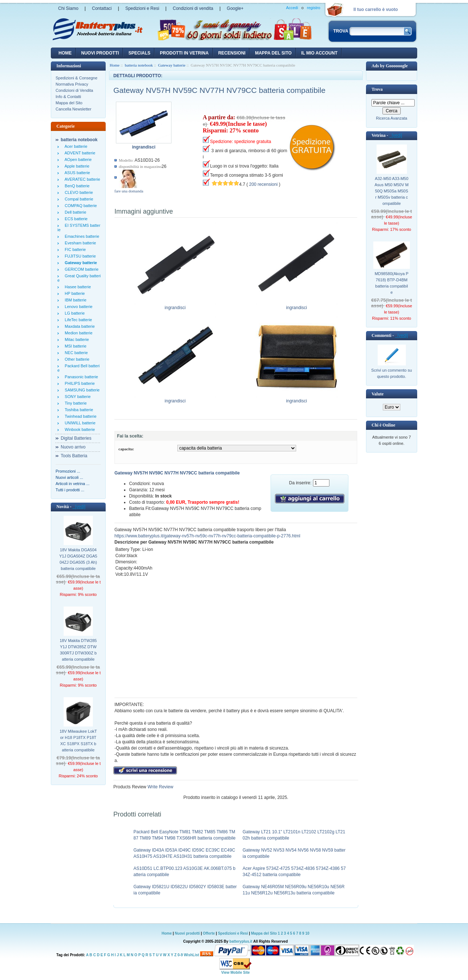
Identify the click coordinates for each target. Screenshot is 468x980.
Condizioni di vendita (193, 8)
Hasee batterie (77, 287)
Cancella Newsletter (73, 109)
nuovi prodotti (100, 53)
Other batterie (76, 359)
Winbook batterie (79, 429)
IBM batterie (74, 300)
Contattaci (102, 8)
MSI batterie (74, 346)
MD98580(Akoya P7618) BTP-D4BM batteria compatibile (392, 283)
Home (65, 53)
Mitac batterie (76, 339)
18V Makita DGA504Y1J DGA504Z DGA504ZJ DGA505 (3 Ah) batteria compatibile (78, 559)
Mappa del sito (273, 53)
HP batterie (74, 293)
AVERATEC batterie (81, 179)
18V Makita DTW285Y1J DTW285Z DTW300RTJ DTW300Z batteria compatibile (78, 650)
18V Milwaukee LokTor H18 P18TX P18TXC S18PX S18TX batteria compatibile (78, 741)
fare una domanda (129, 191)
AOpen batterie (77, 159)
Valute (378, 394)
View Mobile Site (235, 973)
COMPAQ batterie (80, 206)
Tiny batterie (75, 403)
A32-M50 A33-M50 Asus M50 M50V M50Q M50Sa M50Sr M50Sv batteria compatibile (392, 191)
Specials (139, 53)
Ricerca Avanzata (391, 118)
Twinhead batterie (80, 416)
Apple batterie (76, 166)
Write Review (160, 787)
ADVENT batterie (79, 153)
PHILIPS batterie (79, 383)
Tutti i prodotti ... (70, 490)
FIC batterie (74, 249)
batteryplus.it (241, 941)
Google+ (235, 8)
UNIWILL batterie (79, 423)
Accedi (292, 8)
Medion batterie (78, 333)
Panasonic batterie (80, 377)
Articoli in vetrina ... (73, 484)
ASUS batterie (76, 173)
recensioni (232, 53)
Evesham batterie (79, 243)
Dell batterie (74, 212)
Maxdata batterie (79, 326)
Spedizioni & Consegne (76, 78)
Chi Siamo (68, 8)
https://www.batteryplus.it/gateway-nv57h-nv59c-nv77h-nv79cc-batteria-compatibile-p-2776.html (207, 536)
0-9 (180, 955)
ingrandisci (175, 305)
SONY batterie (77, 397)
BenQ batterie (76, 186)
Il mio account (319, 53)
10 (307, 933)
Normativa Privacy (72, 84)
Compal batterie (78, 199)
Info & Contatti (68, 97)
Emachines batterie (81, 236)
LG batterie (74, 313)
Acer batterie (75, 146)
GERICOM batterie (80, 269)
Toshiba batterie (78, 410)
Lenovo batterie (78, 307)
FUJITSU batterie (79, 256)
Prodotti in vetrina (184, 53)
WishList (192, 955)
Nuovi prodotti (187, 933)
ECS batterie (75, 219)
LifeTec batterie (77, 320)
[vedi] (79, 507)
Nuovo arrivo (73, 447)
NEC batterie (75, 353)
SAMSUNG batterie (81, 390)
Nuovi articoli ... (69, 477)
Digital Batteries (76, 438)
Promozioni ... (68, 471)
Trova (377, 89)
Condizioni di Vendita (74, 90)
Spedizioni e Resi (142, 8)
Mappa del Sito (69, 103)
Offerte (210, 933)
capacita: (126, 449)
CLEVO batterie (78, 192)
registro (314, 8)
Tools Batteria (74, 456)
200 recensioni (263, 184)
